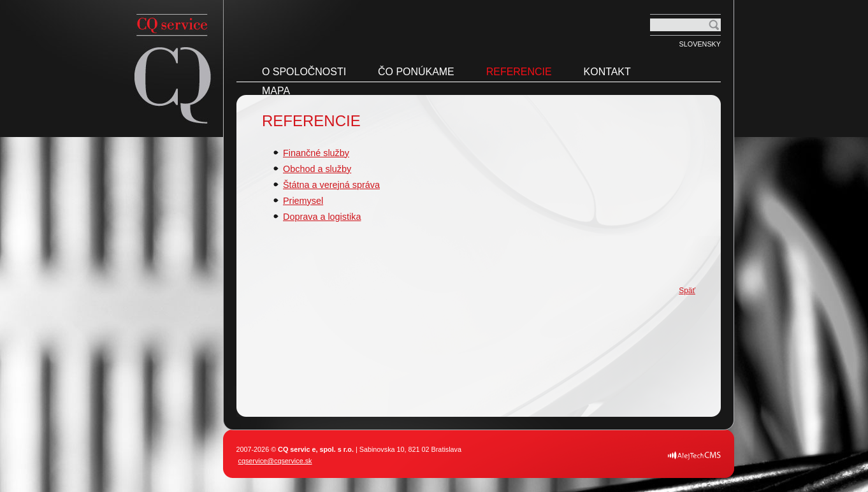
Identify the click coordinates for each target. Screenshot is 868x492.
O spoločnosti (304, 72)
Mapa (276, 91)
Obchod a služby (317, 169)
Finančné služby (316, 153)
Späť (687, 291)
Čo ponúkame (416, 72)
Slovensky (700, 44)
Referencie (519, 72)
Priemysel (303, 201)
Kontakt (607, 72)
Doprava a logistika (322, 217)
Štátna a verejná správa (331, 185)
